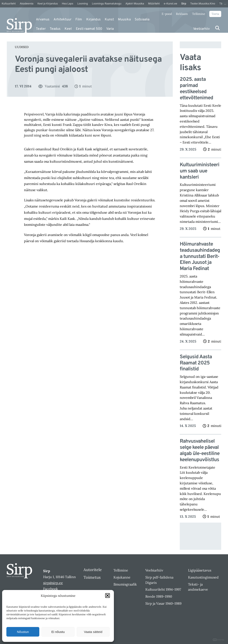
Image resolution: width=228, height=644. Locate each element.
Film (79, 20)
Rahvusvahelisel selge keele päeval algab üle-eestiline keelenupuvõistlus (200, 451)
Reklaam (182, 14)
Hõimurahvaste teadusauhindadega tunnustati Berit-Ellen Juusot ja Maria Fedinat (200, 257)
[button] (108, 596)
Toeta (215, 14)
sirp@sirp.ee (53, 583)
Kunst (109, 20)
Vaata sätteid (93, 632)
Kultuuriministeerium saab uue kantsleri (200, 171)
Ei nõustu (58, 632)
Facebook (51, 589)
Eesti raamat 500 (89, 29)
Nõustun (23, 632)
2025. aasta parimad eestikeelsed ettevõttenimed (196, 89)
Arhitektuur (62, 20)
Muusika (124, 20)
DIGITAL (219, 640)
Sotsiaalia (142, 20)
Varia (110, 29)
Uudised (22, 47)
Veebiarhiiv (201, 29)
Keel (68, 29)
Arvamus (43, 20)
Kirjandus (93, 20)
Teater (41, 29)
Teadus (55, 29)
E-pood (167, 14)
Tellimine (199, 14)
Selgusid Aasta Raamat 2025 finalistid (196, 363)
